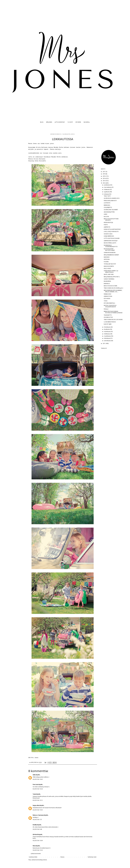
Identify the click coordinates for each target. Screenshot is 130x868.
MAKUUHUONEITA (109, 266)
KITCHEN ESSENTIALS (109, 303)
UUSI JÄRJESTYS (108, 207)
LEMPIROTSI (107, 227)
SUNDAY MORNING (109, 279)
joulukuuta (107, 185)
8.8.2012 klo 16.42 (38, 779)
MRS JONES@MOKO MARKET (111, 255)
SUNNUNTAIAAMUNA (110, 253)
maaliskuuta (108, 336)
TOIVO (106, 301)
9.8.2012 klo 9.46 (37, 829)
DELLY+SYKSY (107, 268)
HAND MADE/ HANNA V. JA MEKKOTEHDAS (111, 271)
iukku (34, 775)
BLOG (42, 122)
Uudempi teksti (33, 857)
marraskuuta (108, 187)
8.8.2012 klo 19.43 (38, 810)
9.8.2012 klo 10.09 (38, 841)
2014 (104, 178)
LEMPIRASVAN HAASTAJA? (111, 241)
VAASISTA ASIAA (108, 234)
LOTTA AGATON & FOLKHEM (112, 238)
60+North (35, 834)
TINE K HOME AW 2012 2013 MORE (113, 320)
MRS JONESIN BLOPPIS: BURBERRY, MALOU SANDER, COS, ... (113, 291)
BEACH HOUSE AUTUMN (110, 286)
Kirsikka (35, 825)
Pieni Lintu (35, 785)
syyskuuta (107, 192)
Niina (34, 846)
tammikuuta (107, 341)
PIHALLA (106, 309)
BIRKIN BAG (107, 205)
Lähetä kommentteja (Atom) (39, 860)
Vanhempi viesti (92, 857)
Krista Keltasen (42, 147)
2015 (104, 176)
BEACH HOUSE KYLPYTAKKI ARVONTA (111, 219)
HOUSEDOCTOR (108, 317)
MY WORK (78, 122)
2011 (104, 343)
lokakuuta (107, 190)
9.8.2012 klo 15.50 (38, 850)
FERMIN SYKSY (108, 294)
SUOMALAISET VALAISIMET (111, 210)
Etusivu (62, 857)
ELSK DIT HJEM (108, 324)
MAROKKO (107, 257)
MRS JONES (49, 122)
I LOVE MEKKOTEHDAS (110, 322)
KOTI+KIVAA (107, 299)
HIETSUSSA (107, 259)
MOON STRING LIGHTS (110, 243)
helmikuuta (107, 338)
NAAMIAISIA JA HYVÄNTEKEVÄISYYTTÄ (111, 246)
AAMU (106, 214)
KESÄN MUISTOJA (108, 222)
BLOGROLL (87, 122)
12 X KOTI (70, 122)
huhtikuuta (107, 334)
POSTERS (106, 262)
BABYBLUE (107, 284)
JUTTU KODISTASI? (60, 122)
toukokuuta (107, 331)
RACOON (106, 217)
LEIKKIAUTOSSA (108, 296)
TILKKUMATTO (108, 315)
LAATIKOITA (107, 203)
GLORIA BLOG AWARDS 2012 (112, 198)
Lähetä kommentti (36, 854)
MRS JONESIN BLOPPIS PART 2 (112, 277)
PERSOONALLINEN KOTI (110, 201)
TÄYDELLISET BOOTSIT (110, 264)
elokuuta (107, 194)
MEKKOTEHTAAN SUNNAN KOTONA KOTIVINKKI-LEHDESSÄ (113, 312)
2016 (104, 174)
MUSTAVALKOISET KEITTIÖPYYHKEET (109, 250)
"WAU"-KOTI (107, 196)
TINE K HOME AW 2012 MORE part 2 (113, 288)
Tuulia (34, 794)
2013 (104, 181)
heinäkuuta (107, 327)
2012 (104, 183)
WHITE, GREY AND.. (109, 274)
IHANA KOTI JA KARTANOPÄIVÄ (112, 229)
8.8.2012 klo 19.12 (38, 800)
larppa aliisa (36, 805)
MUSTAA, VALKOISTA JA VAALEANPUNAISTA (110, 306)
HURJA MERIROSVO (109, 236)
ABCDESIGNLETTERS (109, 212)
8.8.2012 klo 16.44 (38, 789)
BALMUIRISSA (107, 281)
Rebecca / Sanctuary (38, 815)
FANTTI (106, 225)
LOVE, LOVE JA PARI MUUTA (111, 232)
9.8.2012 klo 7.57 (37, 820)
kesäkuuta (107, 329)
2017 (104, 172)
